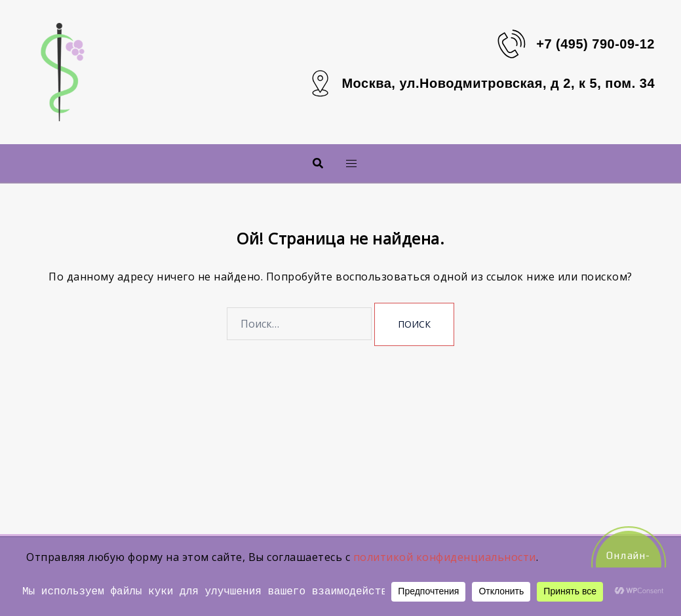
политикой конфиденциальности (445, 557)
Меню (330, 163)
